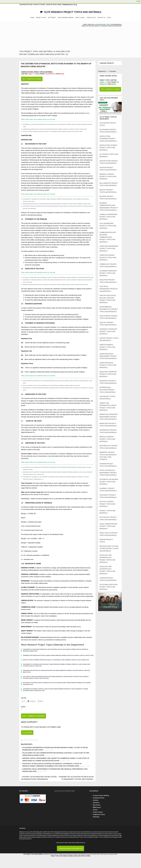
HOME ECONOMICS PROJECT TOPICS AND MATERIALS (107, 347)
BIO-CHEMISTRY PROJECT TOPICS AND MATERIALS (109, 184)
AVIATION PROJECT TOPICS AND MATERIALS (108, 169)
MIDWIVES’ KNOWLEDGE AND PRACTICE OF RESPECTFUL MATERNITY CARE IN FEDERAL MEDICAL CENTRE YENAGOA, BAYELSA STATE (55, 285)
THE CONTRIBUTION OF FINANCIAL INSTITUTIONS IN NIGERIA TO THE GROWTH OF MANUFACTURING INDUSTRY (56, 65)
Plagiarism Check (99, 814)
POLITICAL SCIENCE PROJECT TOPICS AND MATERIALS (107, 504)
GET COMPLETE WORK (32, 79)
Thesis (95, 810)
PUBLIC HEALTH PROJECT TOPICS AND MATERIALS (109, 534)
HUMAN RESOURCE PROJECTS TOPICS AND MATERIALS (108, 365)
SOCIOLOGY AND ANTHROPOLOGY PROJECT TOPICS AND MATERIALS (107, 559)
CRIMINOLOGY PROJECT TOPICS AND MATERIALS (108, 265)
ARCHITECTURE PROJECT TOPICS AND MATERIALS (109, 162)
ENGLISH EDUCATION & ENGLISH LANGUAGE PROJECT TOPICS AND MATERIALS (108, 299)
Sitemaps (96, 817)
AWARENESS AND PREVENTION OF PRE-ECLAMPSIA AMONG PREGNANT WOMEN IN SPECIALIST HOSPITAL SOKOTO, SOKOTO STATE (55, 129)
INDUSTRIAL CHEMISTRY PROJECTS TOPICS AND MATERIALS (108, 374)
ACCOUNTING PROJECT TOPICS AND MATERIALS (108, 131)
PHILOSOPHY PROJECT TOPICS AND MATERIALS (108, 496)
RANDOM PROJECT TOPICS (106, 541)
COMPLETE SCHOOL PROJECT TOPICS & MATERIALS (37, 72)
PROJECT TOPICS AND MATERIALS (107, 512)
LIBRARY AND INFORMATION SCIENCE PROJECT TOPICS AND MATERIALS (108, 407)
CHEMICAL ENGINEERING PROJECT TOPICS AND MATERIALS (108, 217)
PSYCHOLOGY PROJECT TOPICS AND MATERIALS (108, 518)
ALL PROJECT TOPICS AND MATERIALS (109, 155)
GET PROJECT (52, 17)
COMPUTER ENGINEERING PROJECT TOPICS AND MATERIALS (109, 249)
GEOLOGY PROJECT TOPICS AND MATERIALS (108, 324)
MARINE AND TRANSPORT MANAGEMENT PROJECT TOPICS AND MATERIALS (109, 417)
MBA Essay (97, 807)
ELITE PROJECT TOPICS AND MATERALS (33, 854)
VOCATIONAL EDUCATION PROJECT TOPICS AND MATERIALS (108, 587)
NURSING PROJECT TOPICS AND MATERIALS (108, 465)
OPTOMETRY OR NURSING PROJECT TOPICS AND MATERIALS (109, 482)
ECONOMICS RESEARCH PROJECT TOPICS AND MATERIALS (108, 273)
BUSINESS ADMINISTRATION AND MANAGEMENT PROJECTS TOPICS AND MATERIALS (109, 207)
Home (93, 24)
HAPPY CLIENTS (80, 17)
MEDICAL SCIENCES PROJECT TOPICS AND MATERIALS (107, 439)
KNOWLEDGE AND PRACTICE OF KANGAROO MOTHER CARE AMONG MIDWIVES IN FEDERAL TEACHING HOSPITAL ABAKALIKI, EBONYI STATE (57, 204)
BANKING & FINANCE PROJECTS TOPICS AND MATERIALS (108, 177)
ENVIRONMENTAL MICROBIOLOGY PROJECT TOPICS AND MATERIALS (109, 309)
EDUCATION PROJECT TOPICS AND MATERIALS (108, 281)
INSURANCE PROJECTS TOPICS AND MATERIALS (108, 382)
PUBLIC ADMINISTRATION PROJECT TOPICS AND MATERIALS (108, 526)
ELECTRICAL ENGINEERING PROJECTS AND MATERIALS (109, 289)
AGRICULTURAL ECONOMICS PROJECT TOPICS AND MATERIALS (108, 139)
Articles (96, 800)
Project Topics (98, 812)
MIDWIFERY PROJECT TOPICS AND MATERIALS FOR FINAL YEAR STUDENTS (108, 456)
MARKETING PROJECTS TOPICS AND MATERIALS (108, 425)
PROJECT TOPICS (41, 17)
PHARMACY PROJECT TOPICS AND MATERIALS (108, 490)
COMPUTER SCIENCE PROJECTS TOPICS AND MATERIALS (108, 258)
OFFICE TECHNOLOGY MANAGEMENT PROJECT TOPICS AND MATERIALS (108, 473)
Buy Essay (97, 805)
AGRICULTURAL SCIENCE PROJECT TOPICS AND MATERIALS (108, 148)
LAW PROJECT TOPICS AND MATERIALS (107, 398)
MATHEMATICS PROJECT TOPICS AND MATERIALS (108, 431)
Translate (111, 71)
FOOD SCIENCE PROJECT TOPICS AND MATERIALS (109, 317)
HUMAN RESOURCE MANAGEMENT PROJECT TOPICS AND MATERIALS (108, 356)
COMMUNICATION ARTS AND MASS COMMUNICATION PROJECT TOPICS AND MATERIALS (108, 237)
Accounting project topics (103, 24)
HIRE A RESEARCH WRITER (66, 17)
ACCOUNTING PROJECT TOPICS (30, 740)
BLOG (109, 17)
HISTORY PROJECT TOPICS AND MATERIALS (109, 339)
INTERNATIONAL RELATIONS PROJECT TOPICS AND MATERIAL (108, 390)
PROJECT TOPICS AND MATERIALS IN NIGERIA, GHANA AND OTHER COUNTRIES (70, 856)
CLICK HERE (27, 732)
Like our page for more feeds (65, 791)
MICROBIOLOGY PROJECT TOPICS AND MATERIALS (109, 447)
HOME (32, 17)
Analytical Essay (99, 798)
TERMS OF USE (91, 17)
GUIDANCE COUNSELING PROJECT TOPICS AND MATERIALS (108, 331)
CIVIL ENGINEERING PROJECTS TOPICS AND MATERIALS (108, 226)
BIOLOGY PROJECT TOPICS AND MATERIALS (108, 191)
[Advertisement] (49, 37)
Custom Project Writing (101, 795)
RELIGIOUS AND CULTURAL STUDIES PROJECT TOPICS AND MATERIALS (109, 549)
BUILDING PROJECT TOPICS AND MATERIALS (108, 198)
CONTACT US (101, 17)
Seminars (96, 803)
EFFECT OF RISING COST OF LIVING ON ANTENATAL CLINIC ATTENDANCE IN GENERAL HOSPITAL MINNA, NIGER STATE (51, 385)
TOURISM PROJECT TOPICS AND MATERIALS (108, 579)
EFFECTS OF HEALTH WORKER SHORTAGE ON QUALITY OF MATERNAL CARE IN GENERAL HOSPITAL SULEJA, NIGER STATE (53, 132)
